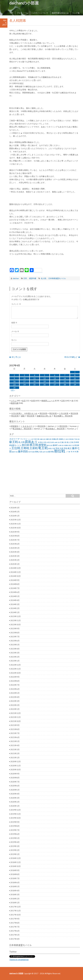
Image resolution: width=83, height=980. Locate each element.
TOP (11, 13)
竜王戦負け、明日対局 (22, 429)
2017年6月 (15, 931)
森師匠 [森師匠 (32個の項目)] (55, 445)
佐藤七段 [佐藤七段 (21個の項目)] (42, 439)
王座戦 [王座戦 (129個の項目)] (34, 448)
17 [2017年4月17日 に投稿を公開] (24, 381)
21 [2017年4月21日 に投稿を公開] (65, 381)
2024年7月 (15, 588)
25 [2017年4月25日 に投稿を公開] (34, 385)
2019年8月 (15, 826)
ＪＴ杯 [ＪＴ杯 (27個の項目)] (68, 452)
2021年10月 (16, 721)
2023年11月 (16, 620)
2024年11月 (16, 572)
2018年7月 (15, 878)
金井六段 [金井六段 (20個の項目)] (45, 452)
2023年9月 (15, 628)
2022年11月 (16, 669)
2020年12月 (16, 761)
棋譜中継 (33, 278)
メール (15, 331)
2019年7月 (15, 830)
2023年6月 (15, 641)
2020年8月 (15, 778)
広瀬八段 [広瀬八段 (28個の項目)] (63, 442)
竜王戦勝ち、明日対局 (63, 416)
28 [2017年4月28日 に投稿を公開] (65, 385)
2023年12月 (16, 616)
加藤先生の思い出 (44, 416)
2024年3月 (15, 604)
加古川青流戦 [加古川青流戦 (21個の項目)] (70, 439)
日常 (25, 278)
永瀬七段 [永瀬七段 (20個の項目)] (61, 445)
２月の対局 (64, 413)
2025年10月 (16, 528)
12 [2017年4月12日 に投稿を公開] (45, 378)
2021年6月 (15, 737)
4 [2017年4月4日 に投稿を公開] (35, 375)
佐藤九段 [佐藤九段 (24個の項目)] (49, 439)
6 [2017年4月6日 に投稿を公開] (55, 375)
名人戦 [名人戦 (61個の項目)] (21, 442)
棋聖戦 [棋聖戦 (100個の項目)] (42, 445)
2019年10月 (16, 818)
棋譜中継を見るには (60, 13)
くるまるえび (26, 426)
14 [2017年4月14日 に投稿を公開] (65, 378)
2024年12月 (16, 568)
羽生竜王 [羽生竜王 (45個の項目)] (68, 448)
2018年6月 (15, 882)
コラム (14, 401)
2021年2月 (15, 753)
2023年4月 (15, 649)
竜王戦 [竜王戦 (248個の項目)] (43, 448)
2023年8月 (15, 633)
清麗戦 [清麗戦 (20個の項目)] (66, 445)
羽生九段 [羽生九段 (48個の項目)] (59, 448)
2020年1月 (15, 806)
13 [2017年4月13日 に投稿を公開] (55, 378)
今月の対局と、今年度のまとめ (24, 413)
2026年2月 (15, 512)
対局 (33, 401)
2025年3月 (15, 556)
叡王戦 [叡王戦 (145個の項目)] (14, 442)
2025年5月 (15, 548)
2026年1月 (15, 516)
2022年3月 (15, 701)
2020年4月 (15, 794)
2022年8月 (15, 681)
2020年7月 (15, 782)
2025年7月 (15, 540)
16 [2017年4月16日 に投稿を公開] (14, 381)
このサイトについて (40, 13)
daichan (16, 278)
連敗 (23, 416)
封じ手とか (16, 357)
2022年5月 (15, 693)
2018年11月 (16, 862)
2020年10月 (16, 770)
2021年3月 (15, 749)
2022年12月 (16, 665)
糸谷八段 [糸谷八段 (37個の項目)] (52, 448)
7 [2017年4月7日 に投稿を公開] (65, 375)
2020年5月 (15, 790)
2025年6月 (15, 544)
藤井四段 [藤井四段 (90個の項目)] (23, 451)
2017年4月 (15, 939)
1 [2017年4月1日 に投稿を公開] (75, 372)
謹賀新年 (15, 426)
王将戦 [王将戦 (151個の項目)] (25, 448)
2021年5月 (15, 741)
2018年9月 (15, 870)
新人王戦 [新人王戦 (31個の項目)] (70, 442)
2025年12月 (16, 520)
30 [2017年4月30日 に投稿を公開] (14, 388)
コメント (16, 304)
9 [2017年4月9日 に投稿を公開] (14, 378)
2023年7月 (15, 637)
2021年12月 (16, 713)
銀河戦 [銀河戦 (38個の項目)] (51, 452)
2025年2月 (15, 560)
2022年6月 (15, 689)
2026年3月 (15, 508)
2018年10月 (16, 866)
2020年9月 (15, 774)
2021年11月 (16, 717)
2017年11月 (16, 911)
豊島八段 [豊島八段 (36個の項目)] (39, 452)
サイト (14, 340)
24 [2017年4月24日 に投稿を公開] (24, 385)
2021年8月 (15, 729)
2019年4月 (15, 842)
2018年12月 (16, 858)
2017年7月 (15, 927)
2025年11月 (16, 524)
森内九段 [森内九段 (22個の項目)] (50, 445)
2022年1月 (15, 709)
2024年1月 (15, 612)
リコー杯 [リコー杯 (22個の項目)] (30, 439)
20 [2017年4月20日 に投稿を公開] (55, 381)
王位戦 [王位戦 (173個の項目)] (16, 448)
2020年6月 (15, 786)
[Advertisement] (45, 262)
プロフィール (22, 13)
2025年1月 (15, 564)
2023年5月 (15, 645)
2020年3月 (15, 798)
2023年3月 (15, 653)
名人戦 (44, 278)
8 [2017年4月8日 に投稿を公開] (75, 375)
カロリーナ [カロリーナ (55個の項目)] (15, 439)
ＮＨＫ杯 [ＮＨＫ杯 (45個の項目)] (75, 452)
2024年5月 (15, 596)
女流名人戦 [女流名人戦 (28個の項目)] (42, 442)
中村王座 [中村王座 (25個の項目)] (36, 439)
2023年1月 (15, 661)
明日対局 (43, 413)
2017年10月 (16, 915)
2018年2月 (15, 899)
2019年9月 (15, 822)
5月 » (13, 390)
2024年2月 (15, 608)
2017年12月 (16, 907)
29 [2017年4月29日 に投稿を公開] (75, 385)
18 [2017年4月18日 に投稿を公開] (34, 381)
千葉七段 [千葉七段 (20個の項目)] (77, 439)
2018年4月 (15, 891)
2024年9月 (15, 580)
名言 (24, 401)
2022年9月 (15, 677)
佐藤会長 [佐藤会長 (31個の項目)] (55, 439)
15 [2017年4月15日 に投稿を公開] (75, 378)
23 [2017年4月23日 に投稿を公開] (14, 385)
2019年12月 (16, 810)
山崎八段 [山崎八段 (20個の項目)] (57, 442)
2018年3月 (15, 894)
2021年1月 (15, 757)
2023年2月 (15, 657)
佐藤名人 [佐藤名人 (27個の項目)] (62, 439)
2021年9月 (15, 725)
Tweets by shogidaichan (19, 960)
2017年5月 (15, 935)
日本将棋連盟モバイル (57, 278)
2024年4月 (15, 600)
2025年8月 (15, 536)
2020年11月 (16, 766)
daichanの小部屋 (24, 3)
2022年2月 (15, 705)
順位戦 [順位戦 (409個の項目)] (60, 451)
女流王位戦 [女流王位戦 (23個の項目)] (50, 442)
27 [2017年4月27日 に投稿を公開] (55, 385)
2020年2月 (15, 802)
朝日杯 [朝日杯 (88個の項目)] (26, 445)
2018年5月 (15, 886)
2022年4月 (15, 697)
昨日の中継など (71, 357)
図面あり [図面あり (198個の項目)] (31, 442)
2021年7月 (15, 733)
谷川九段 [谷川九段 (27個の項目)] (32, 452)
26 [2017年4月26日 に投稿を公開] (45, 385)
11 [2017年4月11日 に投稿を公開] (34, 378)
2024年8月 (15, 584)
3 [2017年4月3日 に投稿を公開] (24, 375)
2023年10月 (16, 624)
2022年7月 (15, 685)
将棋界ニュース (48, 401)
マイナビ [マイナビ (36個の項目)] (24, 439)
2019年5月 (15, 838)
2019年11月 (16, 814)
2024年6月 (15, 592)
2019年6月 (15, 834)
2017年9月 (15, 919)
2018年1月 (15, 903)
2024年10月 (16, 576)
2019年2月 (15, 850)
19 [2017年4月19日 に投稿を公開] (45, 381)
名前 (14, 323)
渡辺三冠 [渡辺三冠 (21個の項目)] (71, 445)
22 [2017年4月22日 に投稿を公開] (75, 381)
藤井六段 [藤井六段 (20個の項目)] (15, 452)
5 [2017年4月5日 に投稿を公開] (45, 375)
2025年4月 (15, 552)
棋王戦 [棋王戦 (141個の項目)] (34, 445)
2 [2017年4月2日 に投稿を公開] (14, 375)
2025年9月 (15, 532)
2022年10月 (16, 673)
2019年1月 (15, 854)
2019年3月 (15, 846)
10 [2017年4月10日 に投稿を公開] (24, 378)
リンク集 (76, 13)
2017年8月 (15, 923)
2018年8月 (15, 874)
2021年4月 (15, 745)
